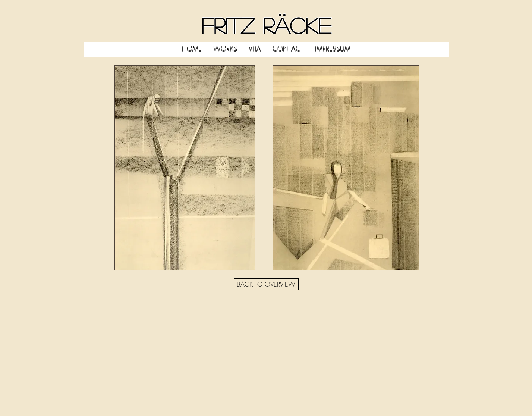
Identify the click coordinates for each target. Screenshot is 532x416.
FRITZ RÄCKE (266, 25)
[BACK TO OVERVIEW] (266, 284)
